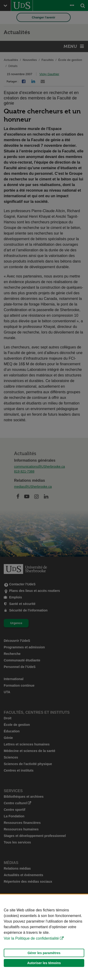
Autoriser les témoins (44, 963)
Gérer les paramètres (44, 953)
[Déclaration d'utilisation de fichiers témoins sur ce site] (44, 937)
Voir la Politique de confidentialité (31, 938)
